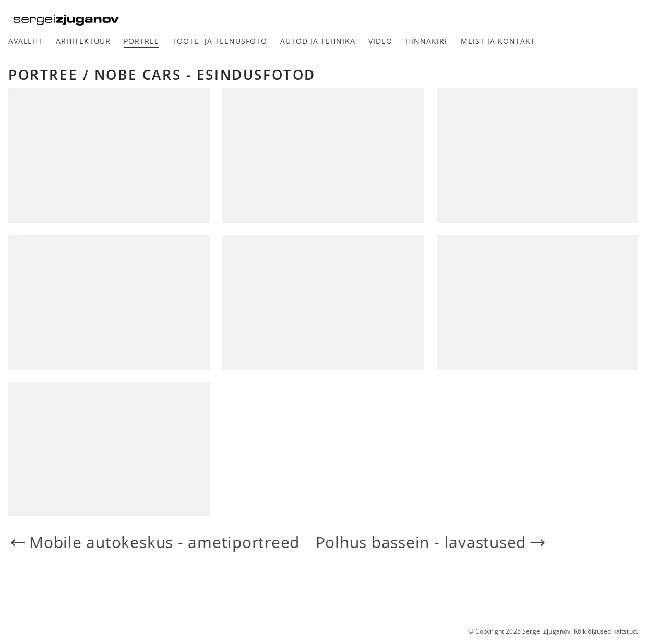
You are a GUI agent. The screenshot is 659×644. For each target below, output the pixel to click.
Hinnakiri (426, 41)
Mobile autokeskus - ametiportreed (154, 542)
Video (380, 41)
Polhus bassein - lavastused (432, 542)
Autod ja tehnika (318, 41)
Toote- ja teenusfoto (220, 41)
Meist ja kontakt (498, 41)
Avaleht (26, 41)
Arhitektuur (83, 41)
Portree (141, 41)
